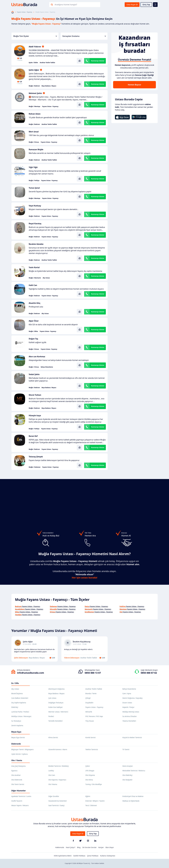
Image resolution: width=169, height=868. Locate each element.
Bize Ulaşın (110, 847)
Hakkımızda (60, 847)
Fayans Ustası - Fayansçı (25, 12)
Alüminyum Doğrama (57, 689)
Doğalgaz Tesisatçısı (56, 703)
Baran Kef (33, 436)
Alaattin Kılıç (35, 303)
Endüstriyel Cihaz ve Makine (133, 796)
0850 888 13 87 (93, 673)
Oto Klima (89, 780)
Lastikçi (51, 771)
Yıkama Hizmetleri (129, 721)
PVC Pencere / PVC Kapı (94, 716)
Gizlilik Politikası (79, 856)
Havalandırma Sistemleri (58, 801)
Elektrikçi (15, 707)
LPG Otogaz (90, 771)
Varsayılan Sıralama (84, 36)
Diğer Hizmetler (19, 791)
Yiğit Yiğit (33, 167)
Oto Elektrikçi (127, 775)
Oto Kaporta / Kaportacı (57, 780)
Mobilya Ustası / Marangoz (21, 716)
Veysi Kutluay (35, 206)
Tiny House (90, 721)
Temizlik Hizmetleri (56, 721)
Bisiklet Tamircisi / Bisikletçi (59, 766)
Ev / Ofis (15, 683)
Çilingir (88, 698)
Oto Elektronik (17, 780)
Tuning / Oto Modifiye (94, 784)
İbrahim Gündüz (36, 244)
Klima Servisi (53, 737)
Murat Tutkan (35, 395)
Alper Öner (34, 321)
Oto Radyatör (128, 780)
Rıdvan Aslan (35, 114)
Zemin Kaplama (17, 725)
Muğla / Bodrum (34, 86)
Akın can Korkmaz (37, 357)
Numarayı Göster (98, 61)
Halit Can (33, 285)
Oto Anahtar (16, 775)
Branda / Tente (91, 693)
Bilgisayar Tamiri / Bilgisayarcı (23, 749)
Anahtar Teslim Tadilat (47, 63)
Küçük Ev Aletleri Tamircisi (132, 737)
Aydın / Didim (33, 63)
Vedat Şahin (34, 374)
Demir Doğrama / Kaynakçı (133, 698)
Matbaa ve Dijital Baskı (131, 801)
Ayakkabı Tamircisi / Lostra (21, 796)
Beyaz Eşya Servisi (18, 737)
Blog (79, 847)
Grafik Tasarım (17, 801)
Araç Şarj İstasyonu (19, 766)
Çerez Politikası (93, 856)
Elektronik (16, 744)
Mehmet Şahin (35, 93)
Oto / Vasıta (17, 760)
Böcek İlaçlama (17, 693)
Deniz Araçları (128, 766)
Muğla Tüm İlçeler (35, 36)
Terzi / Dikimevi (91, 805)
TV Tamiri (126, 749)
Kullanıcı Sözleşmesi (108, 856)
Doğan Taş (33, 339)
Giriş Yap (146, 5)
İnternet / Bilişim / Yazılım (95, 801)
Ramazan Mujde (36, 149)
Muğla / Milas (33, 331)
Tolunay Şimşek (36, 457)
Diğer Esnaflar (54, 796)
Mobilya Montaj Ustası (131, 712)
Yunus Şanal (34, 188)
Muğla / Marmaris (35, 278)
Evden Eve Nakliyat (55, 707)
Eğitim (88, 796)
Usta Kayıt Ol (132, 5)
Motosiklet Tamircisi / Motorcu (134, 771)
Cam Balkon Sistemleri (20, 698)
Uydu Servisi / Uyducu (20, 754)
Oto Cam (52, 775)
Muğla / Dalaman (35, 467)
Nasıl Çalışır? (71, 847)
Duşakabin (89, 703)
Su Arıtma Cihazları (130, 716)
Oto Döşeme (90, 775)
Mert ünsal (34, 132)
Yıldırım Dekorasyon (72, 658)
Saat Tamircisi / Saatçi (57, 805)
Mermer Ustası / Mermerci (58, 712)
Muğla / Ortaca (34, 142)
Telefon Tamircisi (92, 749)
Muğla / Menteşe (35, 107)
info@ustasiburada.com (31, 673)
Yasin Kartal (34, 267)
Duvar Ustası (127, 703)
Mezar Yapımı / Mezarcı (20, 805)
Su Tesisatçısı (16, 721)
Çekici (88, 766)
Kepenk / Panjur (128, 707)
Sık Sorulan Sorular (89, 847)
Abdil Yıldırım (35, 47)
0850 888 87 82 (149, 673)
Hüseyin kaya (35, 415)
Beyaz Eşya (16, 732)
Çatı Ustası (52, 698)
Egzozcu (14, 771)
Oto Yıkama (53, 784)
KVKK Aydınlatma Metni (63, 856)
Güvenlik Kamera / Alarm (58, 749)
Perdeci (51, 716)
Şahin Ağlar (34, 70)
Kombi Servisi (91, 737)
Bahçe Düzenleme (47, 367)
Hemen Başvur (134, 85)
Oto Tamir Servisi (18, 784)
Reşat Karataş (35, 224)
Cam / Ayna (127, 693)
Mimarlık (89, 712)
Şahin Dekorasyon (21, 658)
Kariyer (101, 847)
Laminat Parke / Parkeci (20, 712)
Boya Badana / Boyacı (49, 86)
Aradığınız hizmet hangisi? (66, 5)
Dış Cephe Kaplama (19, 703)
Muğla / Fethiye (34, 181)
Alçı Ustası (46, 278)
